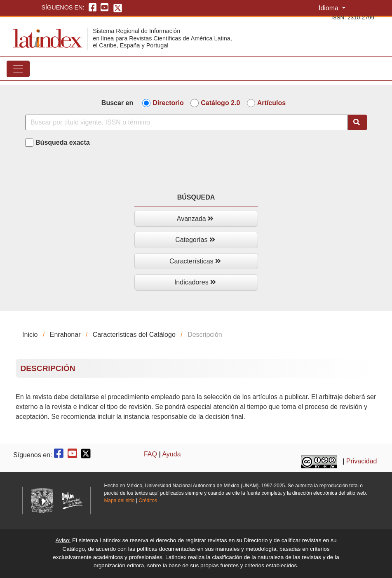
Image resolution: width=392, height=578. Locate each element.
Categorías (195, 240)
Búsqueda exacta (63, 142)
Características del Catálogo (134, 335)
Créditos (148, 500)
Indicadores (195, 282)
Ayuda (171, 454)
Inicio (30, 335)
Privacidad (362, 461)
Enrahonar (65, 335)
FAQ (150, 454)
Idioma (329, 8)
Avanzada (195, 219)
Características (195, 261)
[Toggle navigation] (18, 69)
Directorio (168, 103)
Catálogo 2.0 (220, 103)
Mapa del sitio (119, 500)
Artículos (271, 103)
